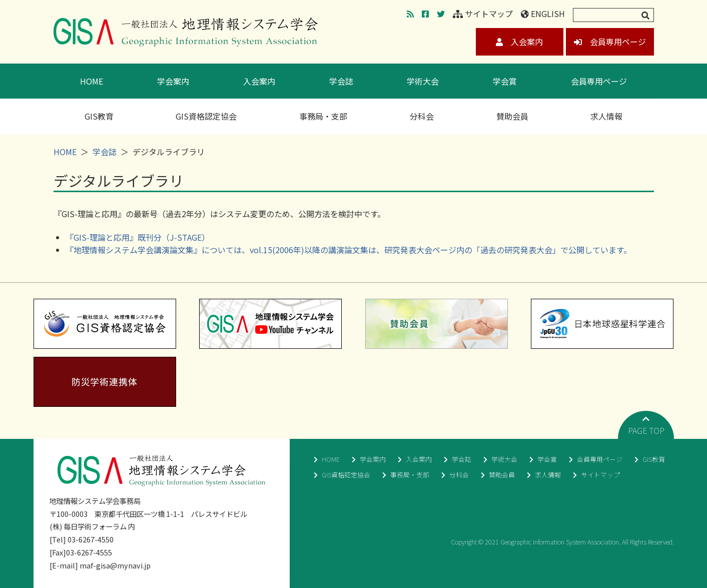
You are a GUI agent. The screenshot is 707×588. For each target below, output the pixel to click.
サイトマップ (483, 14)
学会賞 (505, 81)
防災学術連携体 (105, 382)
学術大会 (423, 81)
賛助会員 (512, 116)
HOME (92, 81)
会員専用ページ (610, 42)
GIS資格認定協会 (206, 116)
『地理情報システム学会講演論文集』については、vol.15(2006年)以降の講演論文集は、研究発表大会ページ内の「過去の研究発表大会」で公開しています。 (348, 250)
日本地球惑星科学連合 (602, 324)
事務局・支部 (323, 116)
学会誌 (341, 81)
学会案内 (173, 81)
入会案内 (519, 42)
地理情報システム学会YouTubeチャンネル (270, 324)
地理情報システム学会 (186, 32)
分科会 (422, 116)
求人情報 (606, 116)
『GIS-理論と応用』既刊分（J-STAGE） (138, 237)
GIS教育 (99, 116)
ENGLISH (543, 14)
